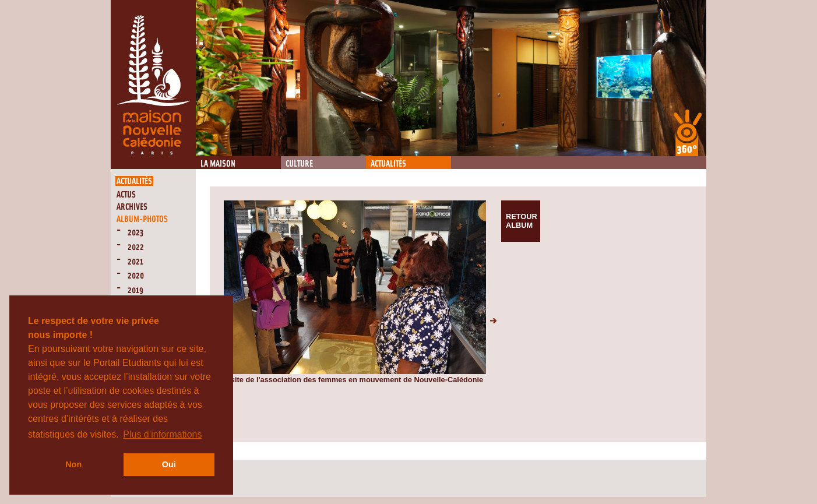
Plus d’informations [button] (162, 434)
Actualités (388, 164)
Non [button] (73, 464)
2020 (136, 276)
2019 (135, 290)
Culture (299, 164)
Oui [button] (169, 464)
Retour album (522, 221)
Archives (132, 207)
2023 (135, 233)
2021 (135, 262)
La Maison (218, 164)
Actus (126, 195)
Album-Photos (142, 219)
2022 (136, 247)
